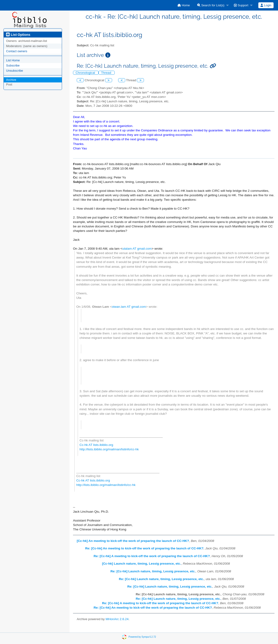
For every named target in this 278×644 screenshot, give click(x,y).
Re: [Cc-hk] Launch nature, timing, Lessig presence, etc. (153, 571)
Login (266, 5)
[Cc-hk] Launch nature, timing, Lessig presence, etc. (142, 564)
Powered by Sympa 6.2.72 (142, 637)
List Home (13, 60)
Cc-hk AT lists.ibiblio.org (96, 445)
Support (241, 5)
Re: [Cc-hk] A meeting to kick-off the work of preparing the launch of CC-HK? (152, 556)
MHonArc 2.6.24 (117, 619)
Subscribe (13, 65)
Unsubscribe (15, 71)
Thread (107, 73)
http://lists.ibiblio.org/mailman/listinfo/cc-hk (109, 449)
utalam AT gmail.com (137, 249)
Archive (11, 80)
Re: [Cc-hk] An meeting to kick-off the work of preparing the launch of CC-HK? (144, 548)
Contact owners (17, 51)
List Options (18, 35)
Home (184, 5)
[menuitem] (184, 5)
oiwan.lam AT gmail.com (129, 307)
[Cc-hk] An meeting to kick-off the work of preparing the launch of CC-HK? (133, 541)
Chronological (86, 73)
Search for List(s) (211, 5)
